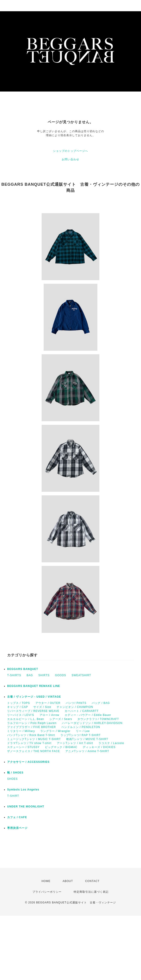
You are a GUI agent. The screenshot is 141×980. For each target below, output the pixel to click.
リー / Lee (83, 731)
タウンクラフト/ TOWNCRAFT (98, 719)
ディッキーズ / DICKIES (99, 747)
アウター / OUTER (48, 703)
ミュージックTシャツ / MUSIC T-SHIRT (34, 739)
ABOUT (68, 881)
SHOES (12, 779)
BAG (30, 675)
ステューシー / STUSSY (23, 747)
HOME (46, 881)
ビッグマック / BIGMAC (61, 747)
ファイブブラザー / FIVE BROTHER (32, 727)
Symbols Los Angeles (23, 790)
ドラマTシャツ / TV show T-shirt (29, 743)
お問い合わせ (70, 159)
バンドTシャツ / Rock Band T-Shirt (31, 735)
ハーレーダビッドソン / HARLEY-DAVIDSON (92, 723)
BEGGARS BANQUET (23, 669)
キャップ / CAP (18, 707)
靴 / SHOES (15, 773)
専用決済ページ (17, 828)
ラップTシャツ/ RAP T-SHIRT (81, 735)
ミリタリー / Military (21, 731)
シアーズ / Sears (61, 719)
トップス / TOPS (18, 703)
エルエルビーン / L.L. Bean (26, 719)
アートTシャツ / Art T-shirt (75, 743)
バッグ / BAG (101, 703)
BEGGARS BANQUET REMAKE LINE (34, 686)
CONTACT (92, 881)
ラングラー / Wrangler (55, 731)
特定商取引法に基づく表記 (91, 892)
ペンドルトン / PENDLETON (81, 727)
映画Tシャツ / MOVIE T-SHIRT (87, 739)
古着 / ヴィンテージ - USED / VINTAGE (34, 697)
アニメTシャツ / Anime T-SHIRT (87, 751)
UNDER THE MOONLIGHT (26, 807)
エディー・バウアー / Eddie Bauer (88, 715)
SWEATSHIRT (81, 675)
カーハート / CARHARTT (82, 711)
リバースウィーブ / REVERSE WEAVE (33, 711)
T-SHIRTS (14, 675)
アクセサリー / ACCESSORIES (28, 762)
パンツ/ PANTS (76, 703)
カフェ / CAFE (17, 817)
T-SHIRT (13, 796)
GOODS (61, 675)
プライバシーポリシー (47, 892)
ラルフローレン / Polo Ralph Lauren (32, 723)
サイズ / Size (42, 707)
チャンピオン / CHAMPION (75, 707)
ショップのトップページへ (70, 151)
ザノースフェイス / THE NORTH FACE (33, 751)
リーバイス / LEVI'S (21, 715)
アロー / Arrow (49, 715)
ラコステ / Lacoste (111, 743)
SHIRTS (44, 675)
